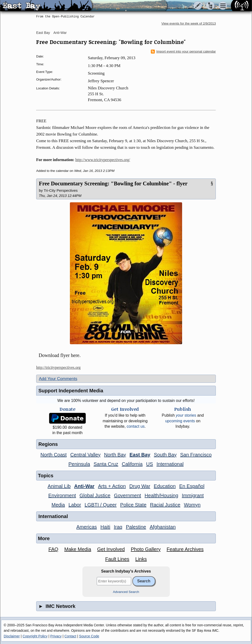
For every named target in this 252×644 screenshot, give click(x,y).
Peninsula (79, 464)
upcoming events (180, 421)
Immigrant (193, 495)
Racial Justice (165, 505)
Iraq (118, 527)
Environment (62, 495)
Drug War (140, 486)
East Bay (43, 33)
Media (58, 505)
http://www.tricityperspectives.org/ (103, 160)
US (150, 464)
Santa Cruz (106, 464)
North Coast (54, 455)
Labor (75, 505)
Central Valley (85, 455)
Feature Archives (185, 549)
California (132, 464)
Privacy (56, 636)
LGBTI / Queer (101, 505)
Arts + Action (112, 486)
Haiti (105, 527)
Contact (70, 636)
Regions (48, 444)
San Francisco (196, 455)
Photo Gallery (146, 549)
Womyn (192, 505)
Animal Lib (59, 486)
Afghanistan (163, 527)
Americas (87, 527)
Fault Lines (117, 559)
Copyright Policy (35, 636)
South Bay (165, 455)
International (170, 464)
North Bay (115, 455)
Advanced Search (126, 592)
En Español (192, 486)
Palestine (136, 527)
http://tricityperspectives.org (58, 367)
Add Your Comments (58, 379)
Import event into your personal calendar (183, 52)
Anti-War (60, 33)
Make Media (78, 549)
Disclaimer (12, 636)
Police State (133, 505)
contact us (136, 426)
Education (165, 486)
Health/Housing (162, 495)
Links (141, 559)
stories (186, 415)
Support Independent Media (71, 391)
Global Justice (95, 495)
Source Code (89, 636)
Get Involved (111, 549)
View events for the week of (189, 23)
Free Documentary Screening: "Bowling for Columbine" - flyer (113, 184)
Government (127, 495)
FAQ (53, 549)
